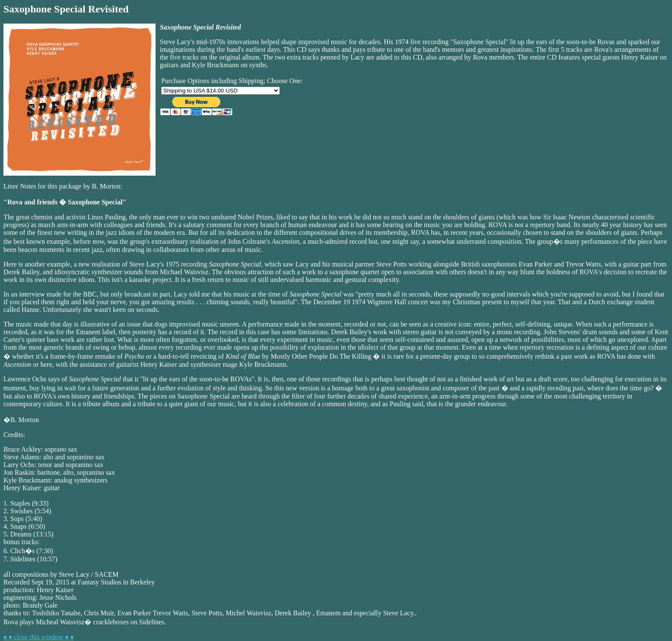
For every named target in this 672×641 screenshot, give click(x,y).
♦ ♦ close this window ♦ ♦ (39, 637)
